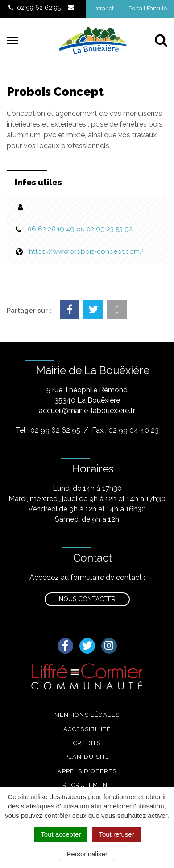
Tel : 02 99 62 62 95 (48, 430)
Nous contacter (87, 599)
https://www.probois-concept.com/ (86, 251)
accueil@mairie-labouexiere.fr (87, 411)
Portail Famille (148, 8)
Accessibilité (87, 729)
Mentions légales (87, 715)
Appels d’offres (87, 771)
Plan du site (87, 757)
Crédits (87, 743)
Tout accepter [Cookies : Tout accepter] (61, 834)
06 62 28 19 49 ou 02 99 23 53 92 (80, 229)
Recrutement (87, 785)
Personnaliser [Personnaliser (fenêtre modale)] (87, 854)
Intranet (104, 8)
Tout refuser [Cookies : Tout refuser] (116, 834)
